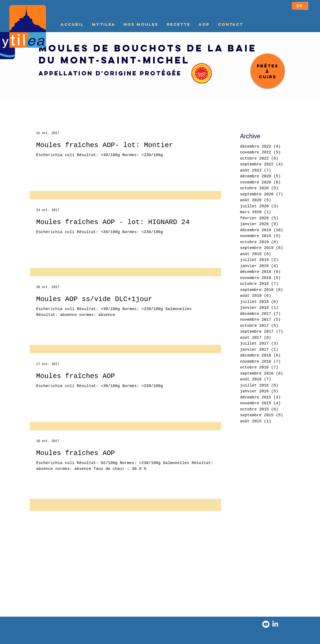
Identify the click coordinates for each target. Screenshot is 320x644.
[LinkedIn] (275, 624)
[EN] (300, 6)
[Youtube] (266, 624)
